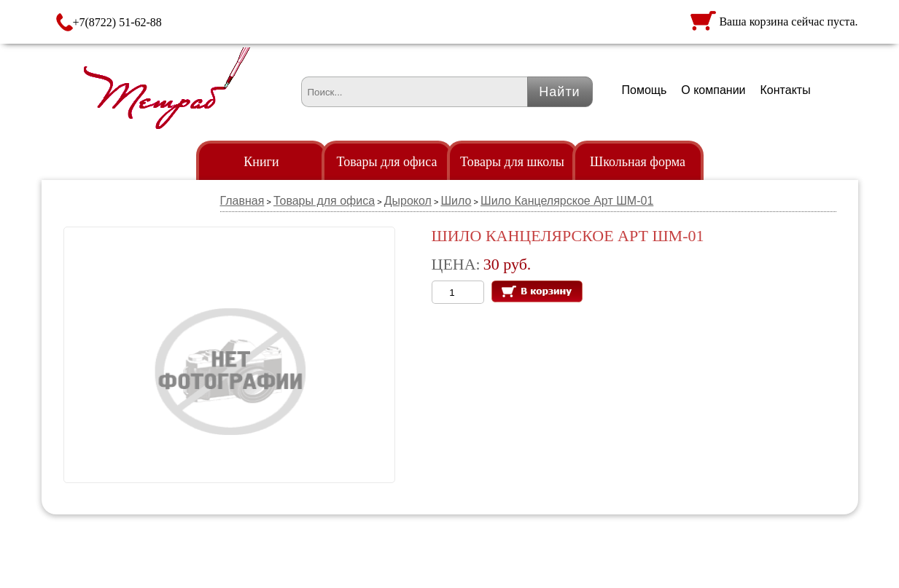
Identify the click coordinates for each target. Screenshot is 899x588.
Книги (261, 162)
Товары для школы (512, 162)
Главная (242, 201)
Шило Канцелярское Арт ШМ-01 (567, 201)
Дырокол (408, 201)
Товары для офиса (387, 162)
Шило (456, 201)
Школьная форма (638, 162)
